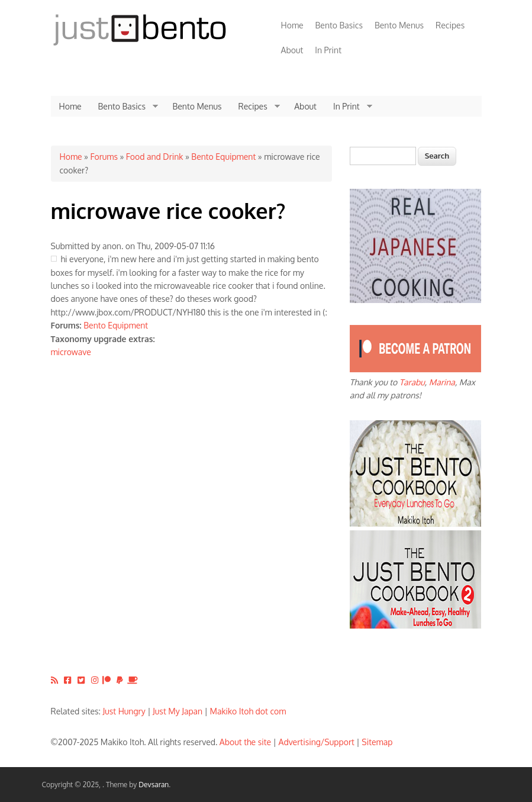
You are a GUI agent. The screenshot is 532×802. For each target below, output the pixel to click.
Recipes (450, 25)
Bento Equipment (223, 157)
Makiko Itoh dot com (248, 711)
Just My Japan (178, 711)
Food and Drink (155, 157)
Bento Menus (399, 25)
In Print (328, 50)
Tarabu (412, 382)
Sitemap (377, 742)
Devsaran (154, 785)
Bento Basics (339, 25)
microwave (71, 352)
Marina (442, 382)
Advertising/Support (316, 742)
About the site (245, 742)
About (292, 50)
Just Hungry (124, 711)
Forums (104, 157)
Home (292, 25)
